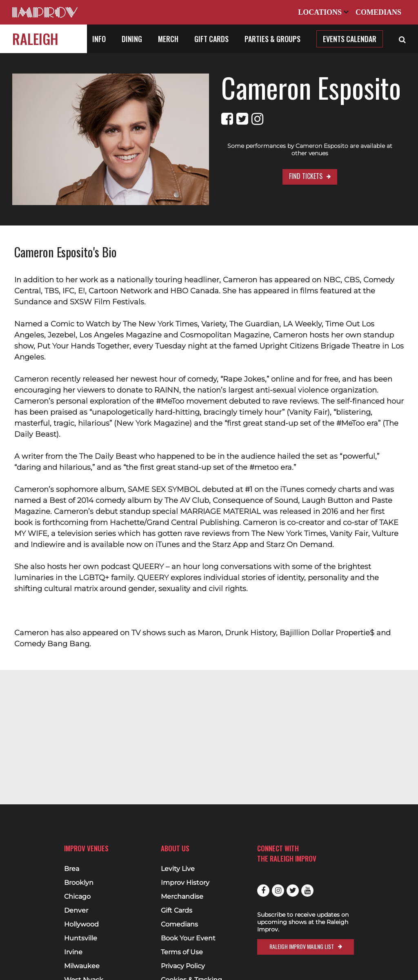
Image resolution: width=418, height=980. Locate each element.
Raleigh (35, 39)
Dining (132, 39)
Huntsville (81, 938)
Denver (76, 911)
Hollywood (81, 924)
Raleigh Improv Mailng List (302, 946)
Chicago (77, 897)
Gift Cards (211, 39)
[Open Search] (402, 39)
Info (99, 39)
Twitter (293, 891)
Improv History (185, 883)
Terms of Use (182, 952)
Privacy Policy (183, 966)
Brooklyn (79, 883)
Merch (168, 39)
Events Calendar (350, 39)
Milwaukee (82, 966)
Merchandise (182, 897)
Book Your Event (188, 938)
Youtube (307, 891)
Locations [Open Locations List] (323, 12)
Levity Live (178, 869)
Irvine (73, 952)
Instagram (278, 891)
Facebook (263, 891)
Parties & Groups (272, 39)
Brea (72, 869)
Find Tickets (306, 176)
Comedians (378, 12)
